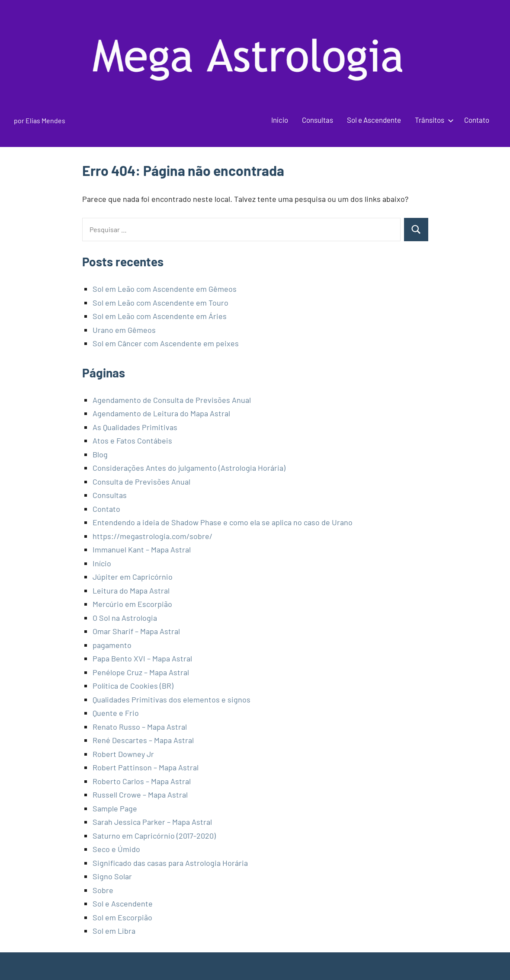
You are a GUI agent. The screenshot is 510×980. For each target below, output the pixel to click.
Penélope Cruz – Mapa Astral (141, 672)
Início (280, 120)
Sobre (103, 890)
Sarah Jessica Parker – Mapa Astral (152, 822)
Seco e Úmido (116, 849)
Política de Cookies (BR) (133, 686)
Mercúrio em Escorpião (132, 604)
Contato (477, 120)
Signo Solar (112, 876)
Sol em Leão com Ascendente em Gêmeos (165, 289)
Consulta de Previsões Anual (141, 482)
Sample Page (115, 808)
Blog (100, 454)
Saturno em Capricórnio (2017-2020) (154, 836)
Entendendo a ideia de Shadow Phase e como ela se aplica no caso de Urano (223, 522)
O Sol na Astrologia (125, 618)
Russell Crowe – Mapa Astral (140, 795)
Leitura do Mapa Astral (131, 591)
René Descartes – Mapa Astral (143, 740)
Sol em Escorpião (122, 917)
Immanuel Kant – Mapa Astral (142, 549)
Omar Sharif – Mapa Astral (136, 631)
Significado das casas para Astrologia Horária (170, 863)
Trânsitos (433, 120)
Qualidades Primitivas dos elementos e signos (172, 699)
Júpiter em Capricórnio (133, 577)
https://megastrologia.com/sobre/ (152, 536)
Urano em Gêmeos (124, 330)
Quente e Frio (116, 713)
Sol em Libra (114, 931)
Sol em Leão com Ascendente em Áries (160, 316)
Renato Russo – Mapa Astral (140, 727)
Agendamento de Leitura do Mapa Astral (161, 413)
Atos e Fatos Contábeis (132, 441)
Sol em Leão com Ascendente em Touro (160, 303)
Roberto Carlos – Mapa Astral (142, 781)
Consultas (318, 120)
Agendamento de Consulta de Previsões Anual (172, 400)
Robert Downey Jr (123, 754)
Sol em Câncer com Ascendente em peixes (166, 343)
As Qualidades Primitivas (135, 427)
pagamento (112, 645)
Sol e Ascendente (374, 120)
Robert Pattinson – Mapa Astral (146, 767)
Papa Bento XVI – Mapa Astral (142, 658)
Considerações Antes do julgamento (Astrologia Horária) (189, 468)
